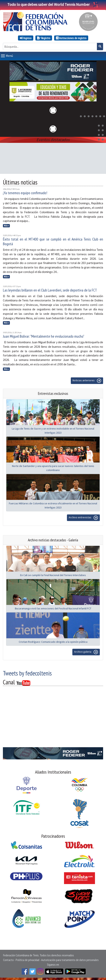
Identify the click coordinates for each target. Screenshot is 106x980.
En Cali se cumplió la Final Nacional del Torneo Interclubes (53, 574)
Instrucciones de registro (71, 38)
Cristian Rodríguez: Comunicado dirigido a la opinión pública (53, 641)
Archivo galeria (86, 651)
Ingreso (26, 38)
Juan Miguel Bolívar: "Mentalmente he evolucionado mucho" (44, 336)
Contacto (8, 959)
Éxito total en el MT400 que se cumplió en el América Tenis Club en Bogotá (53, 241)
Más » (6, 225)
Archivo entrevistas (83, 517)
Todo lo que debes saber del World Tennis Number (53, 4)
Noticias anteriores (87, 380)
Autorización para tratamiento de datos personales (70, 959)
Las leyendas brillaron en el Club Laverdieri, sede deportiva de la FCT (50, 289)
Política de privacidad (27, 959)
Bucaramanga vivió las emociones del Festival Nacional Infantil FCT (53, 608)
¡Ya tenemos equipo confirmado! (25, 192)
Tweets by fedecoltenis (27, 672)
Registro (44, 38)
